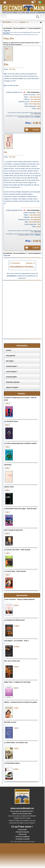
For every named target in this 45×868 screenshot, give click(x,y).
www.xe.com (38, 114)
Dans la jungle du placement (14, 530)
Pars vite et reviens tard (12, 661)
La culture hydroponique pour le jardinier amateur (20, 443)
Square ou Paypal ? (12, 387)
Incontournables (11, 377)
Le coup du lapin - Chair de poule (15, 571)
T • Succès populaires (33, 28)
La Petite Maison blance (12, 763)
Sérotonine (8, 465)
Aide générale (11, 356)
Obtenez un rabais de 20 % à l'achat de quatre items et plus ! (21, 43)
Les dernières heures (11, 421)
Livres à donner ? (12, 372)
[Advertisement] (22, 295)
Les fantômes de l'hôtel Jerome (14, 620)
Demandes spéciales (13, 382)
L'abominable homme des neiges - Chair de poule (20, 509)
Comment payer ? (12, 366)
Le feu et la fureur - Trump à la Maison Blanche (19, 599)
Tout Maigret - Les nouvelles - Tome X (16, 641)
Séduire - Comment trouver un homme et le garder (21, 702)
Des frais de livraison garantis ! (13, 44)
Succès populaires (19, 28)
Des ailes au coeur (10, 722)
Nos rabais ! (10, 361)
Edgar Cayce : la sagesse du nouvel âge (17, 682)
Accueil (8, 350)
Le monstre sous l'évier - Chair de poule (17, 550)
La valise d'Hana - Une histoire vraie (16, 743)
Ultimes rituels (9, 487)
